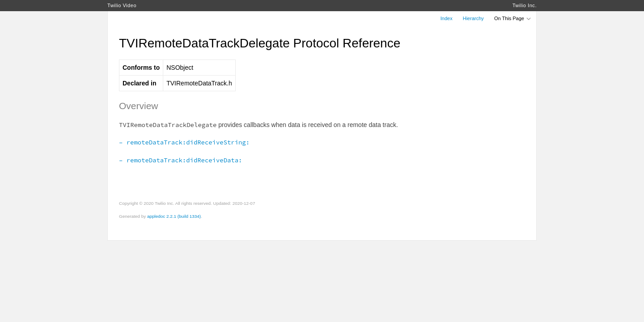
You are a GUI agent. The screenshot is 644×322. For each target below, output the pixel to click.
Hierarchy (473, 18)
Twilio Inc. (525, 5)
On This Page (513, 18)
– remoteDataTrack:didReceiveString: (184, 142)
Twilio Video (122, 5)
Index (447, 18)
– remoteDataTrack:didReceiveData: (180, 160)
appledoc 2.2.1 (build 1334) (174, 216)
